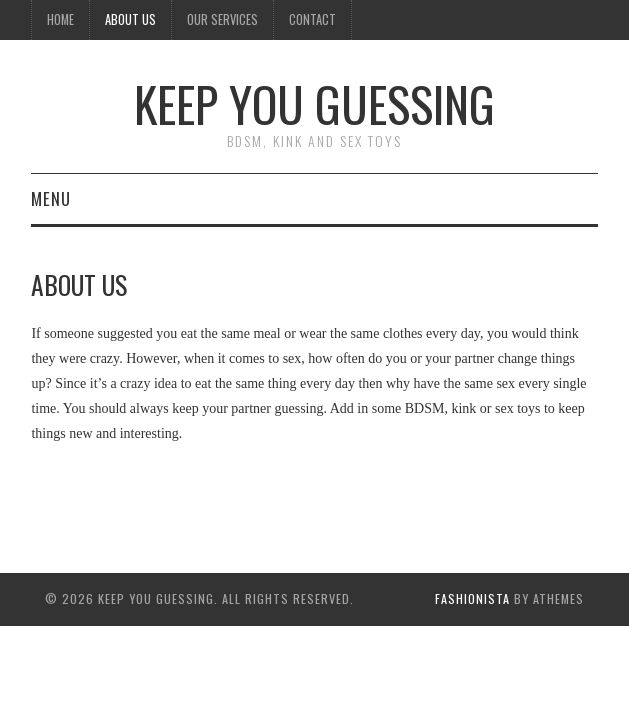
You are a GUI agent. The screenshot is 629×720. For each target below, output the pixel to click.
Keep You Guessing (314, 103)
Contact (312, 19)
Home (60, 19)
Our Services (222, 19)
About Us (130, 19)
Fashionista (472, 598)
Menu (51, 198)
